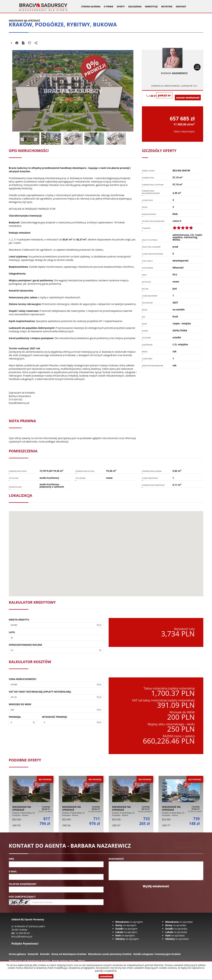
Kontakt (181, 7)
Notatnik (167, 7)
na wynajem (129, 922)
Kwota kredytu (19, 620)
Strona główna (91, 7)
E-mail (13, 871)
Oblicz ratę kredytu (184, 131)
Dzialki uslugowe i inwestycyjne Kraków (157, 954)
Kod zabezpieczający (22, 897)
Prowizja (15, 717)
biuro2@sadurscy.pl (22, 936)
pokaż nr (164, 95)
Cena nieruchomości (23, 679)
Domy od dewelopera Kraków (69, 954)
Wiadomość (116, 859)
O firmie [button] (108, 7)
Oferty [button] (121, 7)
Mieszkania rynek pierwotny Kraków (110, 954)
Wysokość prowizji (54, 717)
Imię (11, 859)
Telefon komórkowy (23, 884)
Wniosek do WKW (20, 704)
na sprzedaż (179, 922)
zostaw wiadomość (188, 98)
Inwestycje (151, 7)
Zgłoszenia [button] (135, 7)
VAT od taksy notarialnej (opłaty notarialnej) (40, 692)
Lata (12, 632)
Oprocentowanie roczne (25, 645)
